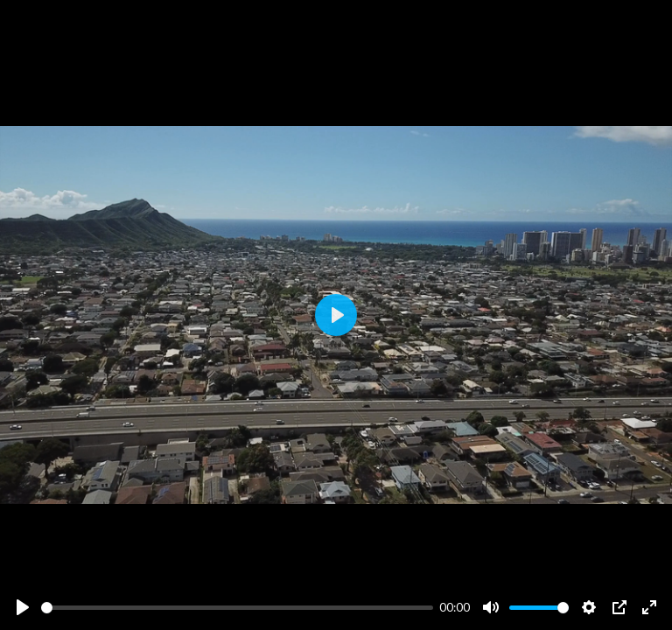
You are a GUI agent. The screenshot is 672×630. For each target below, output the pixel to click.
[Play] (23, 607)
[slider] (237, 608)
